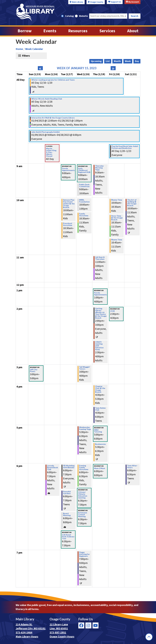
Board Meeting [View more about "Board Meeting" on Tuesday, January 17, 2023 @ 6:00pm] (67, 514)
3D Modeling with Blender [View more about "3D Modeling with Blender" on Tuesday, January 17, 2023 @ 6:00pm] (69, 467)
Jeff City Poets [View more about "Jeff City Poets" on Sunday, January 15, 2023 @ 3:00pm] (34, 370)
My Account (132, 2)
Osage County (97, 2)
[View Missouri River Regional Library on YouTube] (96, 625)
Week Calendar (34, 49)
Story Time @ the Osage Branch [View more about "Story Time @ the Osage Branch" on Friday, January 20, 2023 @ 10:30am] (117, 218)
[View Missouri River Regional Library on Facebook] (81, 625)
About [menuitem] (133, 31)
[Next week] (113, 68)
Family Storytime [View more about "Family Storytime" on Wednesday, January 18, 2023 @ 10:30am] (84, 215)
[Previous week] (40, 68)
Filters (26, 56)
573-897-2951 (58, 633)
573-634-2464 (24, 633)
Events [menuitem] (50, 31)
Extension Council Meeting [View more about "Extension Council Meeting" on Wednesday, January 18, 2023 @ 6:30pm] (83, 515)
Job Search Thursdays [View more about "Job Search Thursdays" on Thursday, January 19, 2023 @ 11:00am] (100, 258)
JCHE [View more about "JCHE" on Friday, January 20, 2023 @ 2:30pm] (112, 311)
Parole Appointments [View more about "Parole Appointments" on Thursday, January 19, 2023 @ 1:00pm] (100, 294)
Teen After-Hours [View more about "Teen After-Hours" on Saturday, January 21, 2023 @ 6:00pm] (132, 467)
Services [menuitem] (107, 31)
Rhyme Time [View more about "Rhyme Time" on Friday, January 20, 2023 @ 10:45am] (117, 240)
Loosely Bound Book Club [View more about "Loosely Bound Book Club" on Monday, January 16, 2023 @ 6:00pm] (53, 468)
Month (117, 61)
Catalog (69, 16)
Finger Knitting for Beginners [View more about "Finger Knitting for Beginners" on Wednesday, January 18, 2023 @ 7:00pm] (84, 554)
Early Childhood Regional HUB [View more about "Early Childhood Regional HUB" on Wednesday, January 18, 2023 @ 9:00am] (84, 170)
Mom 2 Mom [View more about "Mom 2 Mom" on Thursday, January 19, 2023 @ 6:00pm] (100, 468)
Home (19, 49)
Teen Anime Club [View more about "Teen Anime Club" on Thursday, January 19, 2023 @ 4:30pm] (100, 409)
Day (137, 61)
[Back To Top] (149, 637)
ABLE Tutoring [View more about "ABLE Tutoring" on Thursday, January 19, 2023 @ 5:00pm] (98, 431)
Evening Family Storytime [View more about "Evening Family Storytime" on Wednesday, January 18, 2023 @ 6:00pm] (84, 468)
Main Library (78, 2)
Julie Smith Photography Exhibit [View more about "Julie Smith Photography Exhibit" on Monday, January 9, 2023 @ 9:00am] (46, 132)
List (108, 61)
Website (83, 16)
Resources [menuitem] (78, 31)
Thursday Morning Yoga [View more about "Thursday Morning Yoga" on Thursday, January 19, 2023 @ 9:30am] (99, 168)
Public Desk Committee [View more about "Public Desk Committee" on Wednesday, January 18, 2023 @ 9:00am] (84, 185)
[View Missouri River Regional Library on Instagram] (88, 625)
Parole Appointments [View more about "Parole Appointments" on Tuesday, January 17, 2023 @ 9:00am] (68, 169)
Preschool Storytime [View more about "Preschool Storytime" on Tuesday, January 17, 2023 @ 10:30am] (68, 224)
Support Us (115, 2)
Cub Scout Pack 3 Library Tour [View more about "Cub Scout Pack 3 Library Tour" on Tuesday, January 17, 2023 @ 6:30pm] (68, 537)
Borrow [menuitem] (25, 31)
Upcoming (96, 61)
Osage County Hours (62, 637)
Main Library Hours (27, 637)
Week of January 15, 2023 (77, 68)
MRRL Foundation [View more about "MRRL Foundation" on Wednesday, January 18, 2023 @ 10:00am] (84, 201)
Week (128, 61)
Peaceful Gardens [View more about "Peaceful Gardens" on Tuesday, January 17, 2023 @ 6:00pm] (67, 493)
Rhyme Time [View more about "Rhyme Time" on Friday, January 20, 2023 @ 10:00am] (117, 200)
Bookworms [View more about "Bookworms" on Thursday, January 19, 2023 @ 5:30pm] (100, 444)
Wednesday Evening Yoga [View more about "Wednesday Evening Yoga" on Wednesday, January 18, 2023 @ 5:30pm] (85, 428)
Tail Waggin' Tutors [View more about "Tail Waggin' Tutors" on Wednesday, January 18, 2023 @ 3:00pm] (85, 368)
